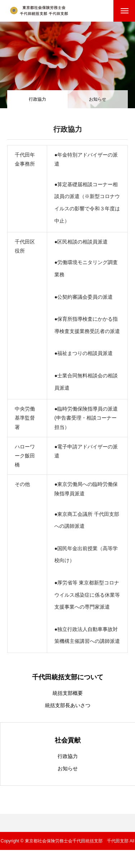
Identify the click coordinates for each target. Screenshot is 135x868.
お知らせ (98, 99)
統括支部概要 (68, 693)
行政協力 (68, 756)
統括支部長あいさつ (68, 705)
